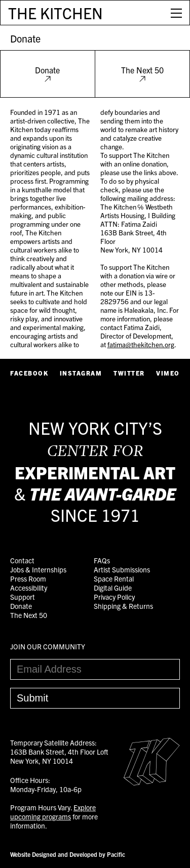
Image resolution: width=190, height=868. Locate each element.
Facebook (29, 373)
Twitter (129, 373)
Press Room (28, 578)
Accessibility (29, 588)
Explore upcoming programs (53, 812)
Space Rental (114, 578)
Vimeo (168, 373)
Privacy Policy (114, 597)
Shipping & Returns (123, 606)
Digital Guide (113, 588)
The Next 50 (142, 74)
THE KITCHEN (55, 13)
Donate (25, 38)
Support (23, 597)
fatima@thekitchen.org (141, 344)
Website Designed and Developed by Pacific (68, 854)
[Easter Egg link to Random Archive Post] (152, 782)
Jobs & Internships (38, 569)
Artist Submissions (122, 569)
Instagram (81, 373)
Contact (22, 560)
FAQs (102, 560)
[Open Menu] (176, 13)
